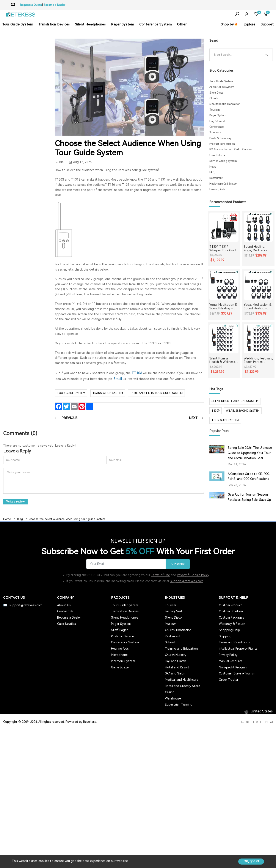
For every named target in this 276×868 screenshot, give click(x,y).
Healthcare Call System (223, 184)
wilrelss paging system (243, 411)
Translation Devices (54, 24)
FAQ (212, 172)
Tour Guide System (18, 24)
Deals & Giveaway (220, 138)
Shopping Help (229, 630)
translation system (108, 393)
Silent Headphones (90, 24)
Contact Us (65, 611)
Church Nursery (176, 655)
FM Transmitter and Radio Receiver (231, 150)
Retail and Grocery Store (183, 686)
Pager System (123, 24)
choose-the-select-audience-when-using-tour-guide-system (67, 519)
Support (267, 24)
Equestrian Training (179, 704)
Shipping (225, 636)
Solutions (215, 132)
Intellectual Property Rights (238, 648)
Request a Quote (31, 5)
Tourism (215, 110)
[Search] (238, 55)
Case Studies (67, 624)
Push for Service (122, 636)
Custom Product (231, 605)
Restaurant (216, 178)
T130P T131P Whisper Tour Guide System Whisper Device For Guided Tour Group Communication (223, 249)
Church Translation (178, 630)
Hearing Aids (217, 189)
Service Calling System (223, 161)
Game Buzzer (120, 667)
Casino (170, 692)
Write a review (16, 502)
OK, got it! (251, 861)
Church (214, 98)
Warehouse (173, 698)
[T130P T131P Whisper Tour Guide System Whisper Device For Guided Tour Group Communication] (224, 227)
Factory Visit (174, 611)
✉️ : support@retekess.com (23, 605)
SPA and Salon (175, 673)
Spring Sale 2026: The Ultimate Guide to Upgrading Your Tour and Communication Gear (250, 453)
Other (182, 24)
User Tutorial (217, 155)
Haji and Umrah (176, 661)
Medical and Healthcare (182, 679)
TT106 (137, 373)
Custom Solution (231, 611)
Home (7, 519)
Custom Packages (231, 617)
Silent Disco (216, 93)
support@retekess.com (187, 581)
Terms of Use (161, 575)
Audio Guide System (222, 87)
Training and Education (181, 648)
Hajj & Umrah (217, 121)
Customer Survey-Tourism (237, 673)
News (213, 167)
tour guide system (225, 420)
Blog (20, 519)
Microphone (119, 655)
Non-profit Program (233, 667)
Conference (216, 127)
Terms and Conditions (234, 642)
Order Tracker (229, 679)
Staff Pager (119, 630)
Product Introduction (222, 144)
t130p (216, 411)
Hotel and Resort (177, 667)
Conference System (156, 24)
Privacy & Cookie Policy (193, 575)
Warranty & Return (232, 624)
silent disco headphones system (235, 401)
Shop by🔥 (230, 24)
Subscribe (177, 564)
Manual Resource (231, 661)
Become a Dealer (54, 5)
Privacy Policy (228, 655)
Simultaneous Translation (225, 104)
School (170, 642)
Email (118, 379)
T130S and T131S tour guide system (156, 393)
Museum (171, 624)
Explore (249, 24)
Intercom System (123, 661)
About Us (64, 605)
